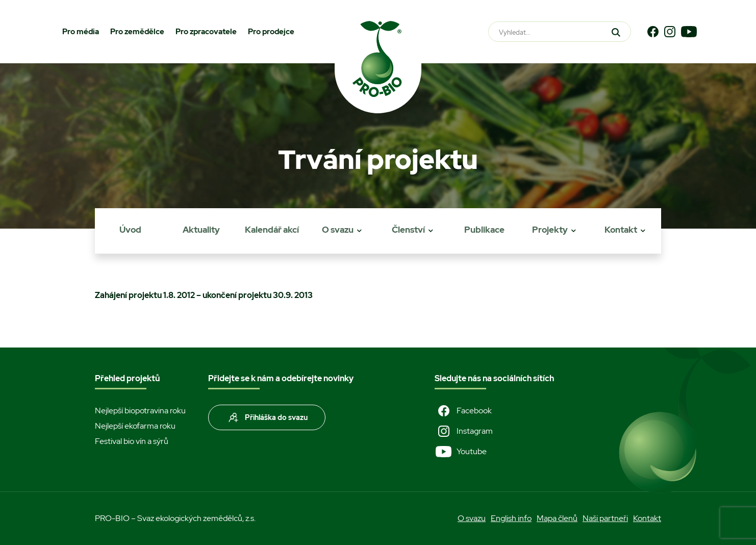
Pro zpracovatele (206, 32)
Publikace (484, 230)
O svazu (338, 230)
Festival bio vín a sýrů (132, 441)
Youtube (461, 452)
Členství (408, 230)
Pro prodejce (271, 32)
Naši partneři (605, 518)
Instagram (464, 431)
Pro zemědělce (137, 32)
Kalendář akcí (272, 230)
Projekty (550, 230)
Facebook (463, 411)
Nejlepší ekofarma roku (135, 426)
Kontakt (621, 230)
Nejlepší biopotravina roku (140, 411)
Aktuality (201, 230)
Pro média (81, 32)
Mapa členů (557, 518)
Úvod (130, 230)
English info (511, 518)
